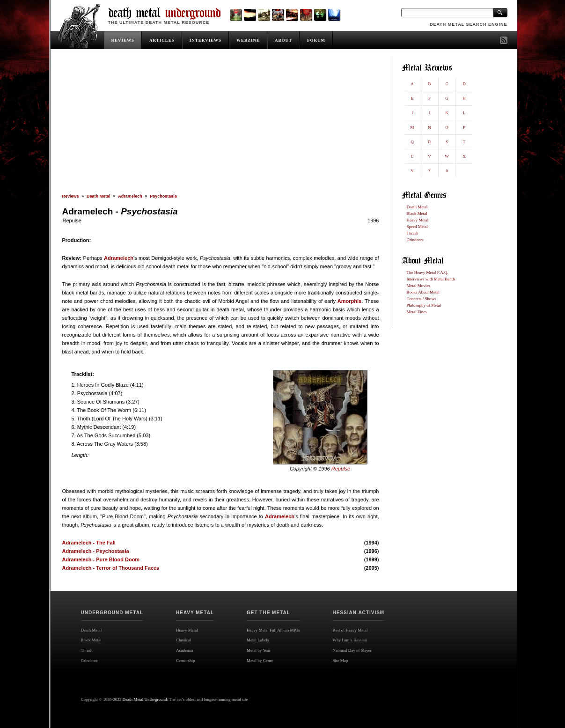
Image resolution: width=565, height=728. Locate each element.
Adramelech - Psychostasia (96, 551)
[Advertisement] (221, 125)
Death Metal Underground (145, 699)
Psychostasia (163, 196)
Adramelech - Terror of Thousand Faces (111, 568)
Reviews (71, 196)
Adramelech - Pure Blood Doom (101, 559)
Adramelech (130, 196)
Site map (344, 670)
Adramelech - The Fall (89, 543)
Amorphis (349, 301)
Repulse (72, 221)
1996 (373, 221)
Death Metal (99, 196)
